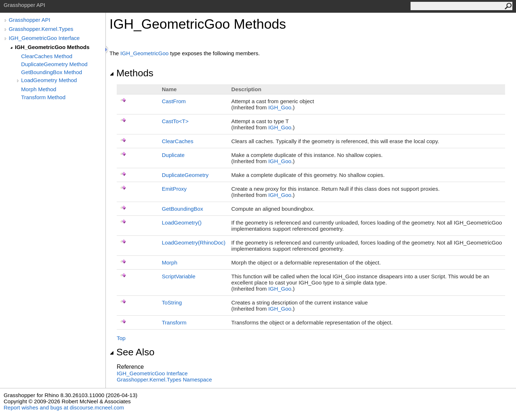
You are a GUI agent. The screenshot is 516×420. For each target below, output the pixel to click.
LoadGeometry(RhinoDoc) (194, 243)
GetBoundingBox (182, 209)
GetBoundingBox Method (52, 72)
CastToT (175, 121)
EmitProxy (174, 189)
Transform (174, 322)
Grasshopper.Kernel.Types (41, 29)
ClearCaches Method (47, 56)
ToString (172, 302)
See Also (132, 352)
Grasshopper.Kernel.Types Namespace (164, 379)
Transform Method (43, 97)
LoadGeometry (182, 223)
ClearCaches (178, 141)
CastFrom (174, 101)
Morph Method (39, 89)
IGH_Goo (280, 107)
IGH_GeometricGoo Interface (44, 38)
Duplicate (173, 155)
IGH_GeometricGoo (145, 53)
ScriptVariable (179, 276)
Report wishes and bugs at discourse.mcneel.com (64, 407)
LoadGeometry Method (49, 80)
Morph (170, 262)
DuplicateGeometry (185, 175)
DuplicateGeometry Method (54, 64)
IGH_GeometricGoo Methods (52, 47)
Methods (131, 73)
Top (121, 338)
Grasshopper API (29, 20)
